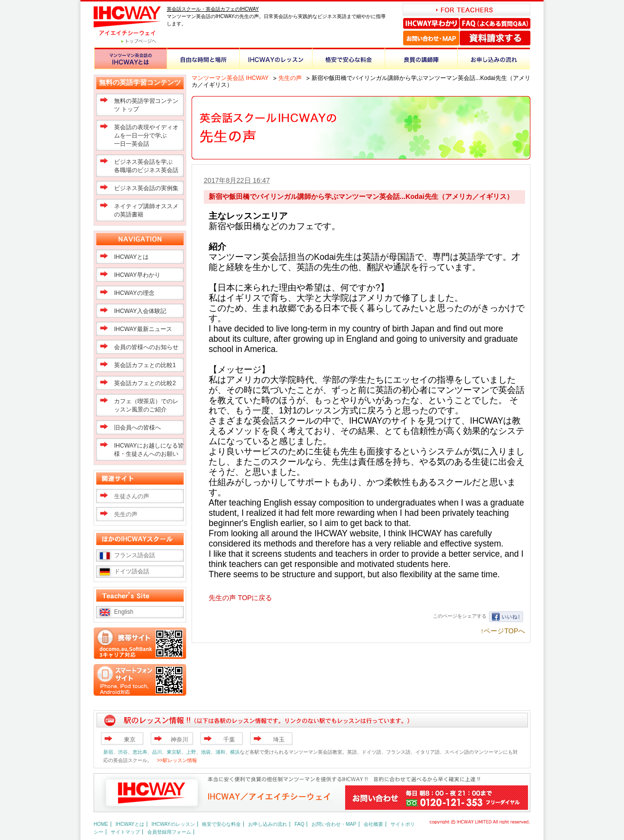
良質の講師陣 (421, 58)
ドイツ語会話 (132, 571)
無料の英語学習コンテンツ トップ (146, 105)
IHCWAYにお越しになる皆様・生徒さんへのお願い (149, 450)
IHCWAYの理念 (134, 293)
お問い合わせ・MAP (431, 38)
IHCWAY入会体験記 (140, 311)
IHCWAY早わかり (431, 23)
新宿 (108, 752)
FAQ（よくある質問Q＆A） (495, 23)
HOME (101, 824)
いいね (506, 617)
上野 (191, 752)
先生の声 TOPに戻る (240, 598)
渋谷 (123, 752)
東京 (130, 740)
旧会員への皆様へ (137, 428)
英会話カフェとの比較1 (145, 365)
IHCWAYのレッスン (276, 58)
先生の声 (290, 78)
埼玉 (279, 740)
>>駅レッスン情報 (177, 760)
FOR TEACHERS (467, 10)
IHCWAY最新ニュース (143, 329)
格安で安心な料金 (348, 58)
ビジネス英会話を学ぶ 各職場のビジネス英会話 (146, 166)
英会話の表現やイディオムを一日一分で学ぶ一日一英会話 (146, 136)
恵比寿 (140, 752)
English (124, 612)
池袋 (206, 752)
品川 (157, 752)
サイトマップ (125, 832)
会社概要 (373, 824)
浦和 (220, 752)
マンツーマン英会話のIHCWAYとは (130, 58)
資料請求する (495, 38)
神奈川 (179, 740)
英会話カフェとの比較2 (145, 383)
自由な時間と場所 (203, 58)
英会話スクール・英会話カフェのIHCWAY (213, 9)
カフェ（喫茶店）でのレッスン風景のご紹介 (146, 405)
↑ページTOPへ (503, 631)
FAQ (299, 824)
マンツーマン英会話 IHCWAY (230, 78)
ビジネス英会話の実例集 (146, 188)
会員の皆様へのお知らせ (146, 347)
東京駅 (174, 752)
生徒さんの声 (132, 496)
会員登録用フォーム (169, 832)
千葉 (229, 740)
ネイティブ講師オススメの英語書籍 (146, 210)
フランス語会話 (135, 555)
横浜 (235, 752)
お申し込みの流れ (494, 58)
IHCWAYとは (131, 257)
